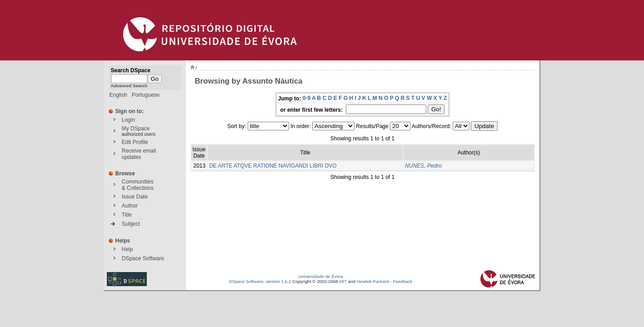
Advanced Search (129, 86)
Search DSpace (131, 70)
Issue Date (135, 197)
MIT (343, 281)
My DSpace (136, 129)
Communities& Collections (138, 185)
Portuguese (146, 95)
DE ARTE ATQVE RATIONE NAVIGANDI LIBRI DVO (273, 166)
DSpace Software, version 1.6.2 (260, 281)
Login (128, 120)
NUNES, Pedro (423, 166)
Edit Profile (135, 142)
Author (130, 206)
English (118, 95)
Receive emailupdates (139, 154)
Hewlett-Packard (373, 281)
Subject (131, 224)
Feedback (403, 281)
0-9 (307, 98)
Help (127, 249)
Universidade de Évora (320, 276)
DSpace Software (143, 258)
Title (127, 215)
